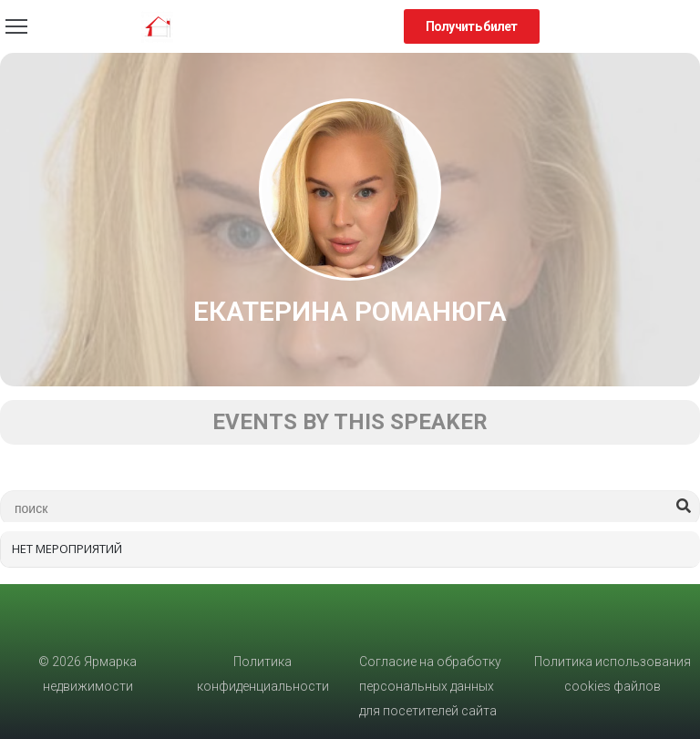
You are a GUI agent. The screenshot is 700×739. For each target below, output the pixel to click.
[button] (472, 26)
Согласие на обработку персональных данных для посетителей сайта (430, 686)
